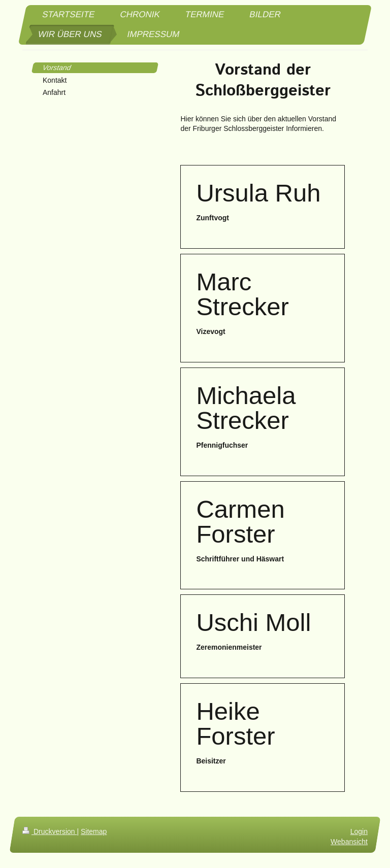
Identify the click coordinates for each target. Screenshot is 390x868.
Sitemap (94, 831)
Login (359, 831)
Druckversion (50, 831)
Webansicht (349, 842)
